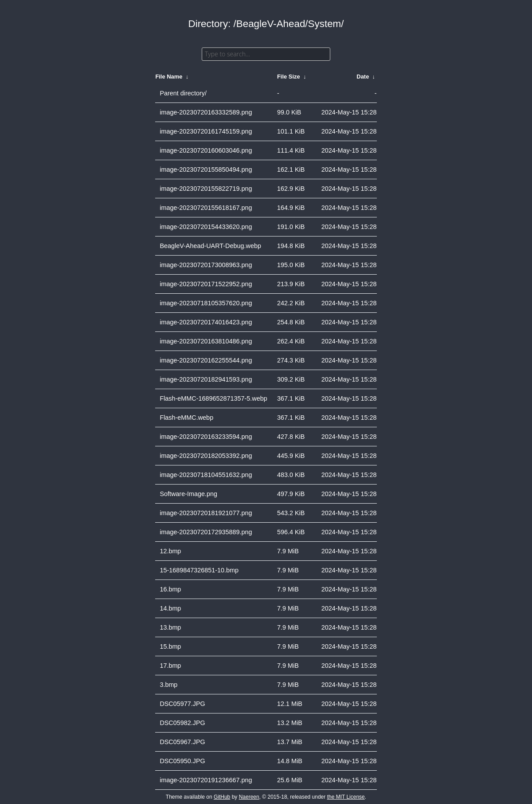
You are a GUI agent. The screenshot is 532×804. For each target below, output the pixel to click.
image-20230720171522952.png (206, 284)
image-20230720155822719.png (206, 189)
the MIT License (346, 797)
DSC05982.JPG (182, 723)
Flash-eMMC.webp (186, 418)
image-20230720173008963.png (206, 265)
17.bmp (170, 666)
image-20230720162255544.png (206, 360)
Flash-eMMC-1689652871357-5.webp (213, 398)
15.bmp (170, 646)
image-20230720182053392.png (206, 456)
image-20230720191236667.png (206, 780)
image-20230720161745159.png (206, 131)
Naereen (249, 797)
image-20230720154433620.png (206, 227)
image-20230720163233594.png (206, 437)
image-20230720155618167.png (206, 208)
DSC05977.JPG (182, 704)
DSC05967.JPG (182, 742)
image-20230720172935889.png (206, 532)
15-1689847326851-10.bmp (199, 570)
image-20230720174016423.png (206, 322)
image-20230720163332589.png (206, 112)
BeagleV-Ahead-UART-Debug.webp (210, 246)
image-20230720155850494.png (206, 169)
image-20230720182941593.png (206, 379)
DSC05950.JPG (182, 761)
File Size (289, 77)
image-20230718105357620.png (206, 303)
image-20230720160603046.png (206, 150)
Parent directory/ (183, 93)
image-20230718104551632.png (206, 475)
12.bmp (170, 551)
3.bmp (168, 685)
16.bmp (170, 589)
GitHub (222, 797)
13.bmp (170, 627)
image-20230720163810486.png (206, 341)
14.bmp (170, 608)
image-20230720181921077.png (206, 513)
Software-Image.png (188, 494)
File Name (169, 77)
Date (363, 77)
